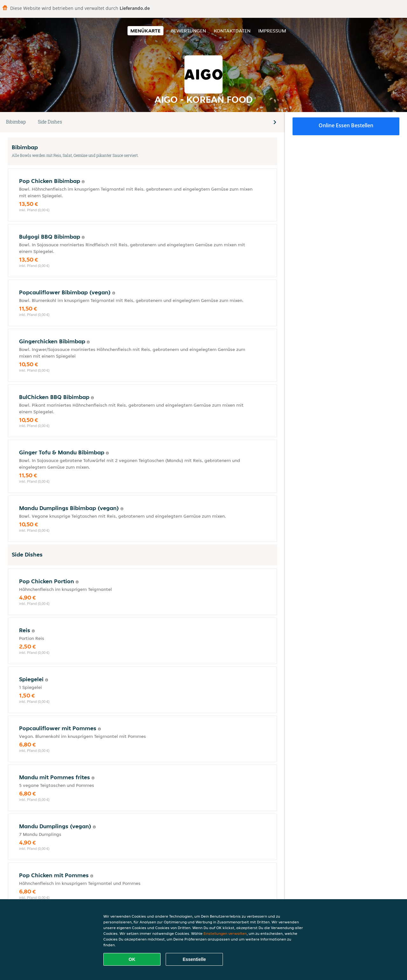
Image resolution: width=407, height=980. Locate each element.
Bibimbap (16, 122)
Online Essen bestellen (346, 125)
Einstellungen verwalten (225, 933)
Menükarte (145, 31)
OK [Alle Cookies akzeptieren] (132, 959)
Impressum (272, 31)
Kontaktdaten (232, 31)
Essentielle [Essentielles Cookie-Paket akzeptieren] (194, 959)
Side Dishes (50, 122)
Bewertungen (189, 31)
